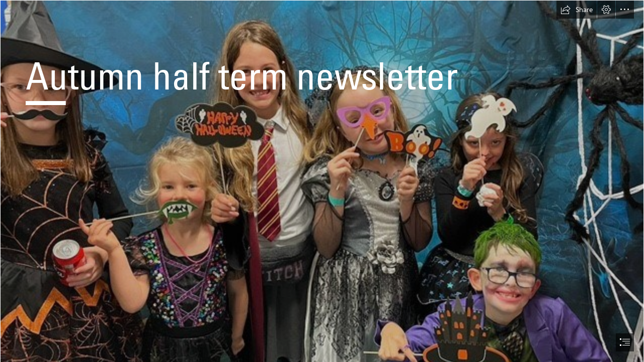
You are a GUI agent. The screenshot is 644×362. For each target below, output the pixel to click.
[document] (322, 181)
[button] (577, 10)
